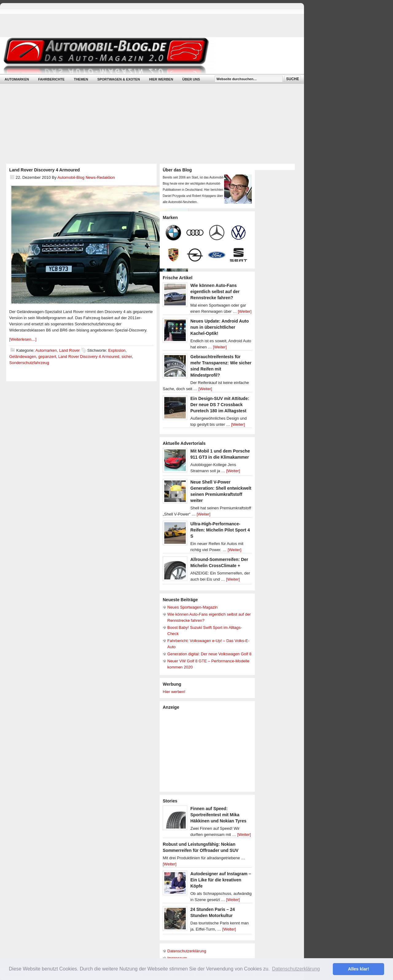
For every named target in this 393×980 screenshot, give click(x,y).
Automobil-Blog (147, 55)
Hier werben (161, 79)
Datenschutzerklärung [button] (296, 969)
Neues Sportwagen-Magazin (193, 607)
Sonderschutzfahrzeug (29, 363)
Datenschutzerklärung (187, 951)
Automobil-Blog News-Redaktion (86, 177)
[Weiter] (245, 311)
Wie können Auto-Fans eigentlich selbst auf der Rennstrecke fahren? (215, 292)
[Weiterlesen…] (23, 339)
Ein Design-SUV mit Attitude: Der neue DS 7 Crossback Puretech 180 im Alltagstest (220, 405)
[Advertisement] (209, 750)
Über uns (191, 79)
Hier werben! (174, 692)
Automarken (17, 79)
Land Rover (69, 350)
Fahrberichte (51, 79)
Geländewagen (23, 357)
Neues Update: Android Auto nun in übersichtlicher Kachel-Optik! (220, 327)
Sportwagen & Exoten (119, 79)
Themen (81, 79)
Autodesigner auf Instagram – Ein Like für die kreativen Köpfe (221, 880)
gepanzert (47, 357)
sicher (127, 357)
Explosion (117, 350)
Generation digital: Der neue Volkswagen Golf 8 (209, 654)
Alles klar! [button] (358, 969)
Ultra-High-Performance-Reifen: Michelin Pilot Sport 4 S (220, 530)
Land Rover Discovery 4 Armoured (45, 170)
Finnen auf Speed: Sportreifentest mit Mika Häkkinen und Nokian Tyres (218, 815)
